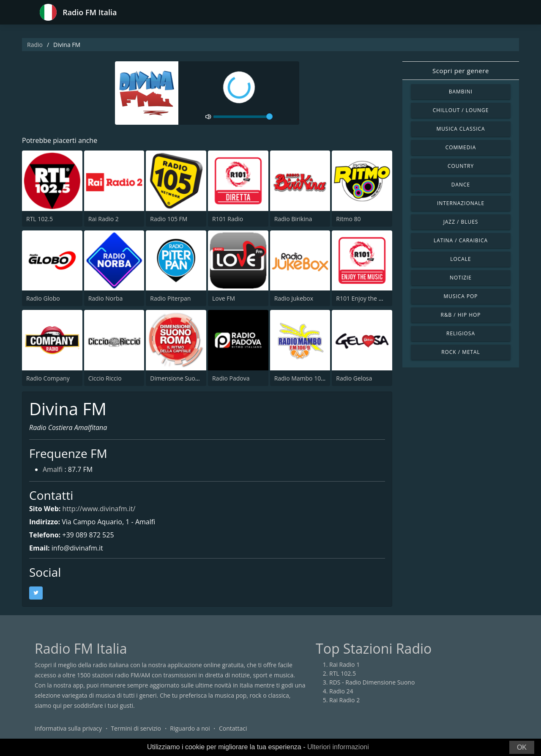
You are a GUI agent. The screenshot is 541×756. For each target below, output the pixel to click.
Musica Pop (460, 296)
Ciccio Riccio (105, 378)
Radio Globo (43, 298)
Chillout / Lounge (461, 110)
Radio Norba (106, 298)
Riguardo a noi (190, 728)
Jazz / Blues (461, 222)
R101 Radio (228, 219)
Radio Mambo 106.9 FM (307, 378)
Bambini (461, 92)
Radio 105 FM (169, 219)
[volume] (243, 117)
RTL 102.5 (40, 219)
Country (461, 166)
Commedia (461, 147)
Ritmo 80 (348, 219)
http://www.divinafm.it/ (99, 509)
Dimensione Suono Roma (185, 378)
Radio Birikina (293, 219)
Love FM (224, 298)
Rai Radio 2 (104, 219)
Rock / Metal (461, 352)
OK (522, 747)
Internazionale (461, 203)
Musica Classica (460, 129)
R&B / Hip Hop (461, 315)
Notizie (461, 278)
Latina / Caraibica (461, 240)
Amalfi (53, 469)
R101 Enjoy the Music (365, 298)
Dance (461, 185)
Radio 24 (341, 691)
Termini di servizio (136, 728)
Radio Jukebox (294, 298)
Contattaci (233, 728)
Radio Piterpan (170, 298)
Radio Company (48, 378)
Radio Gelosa (354, 378)
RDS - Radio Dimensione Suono (372, 682)
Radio (35, 45)
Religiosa (461, 333)
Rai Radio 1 (344, 664)
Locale (460, 259)
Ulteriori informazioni (338, 747)
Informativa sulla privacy (68, 728)
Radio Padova (231, 378)
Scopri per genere (461, 71)
